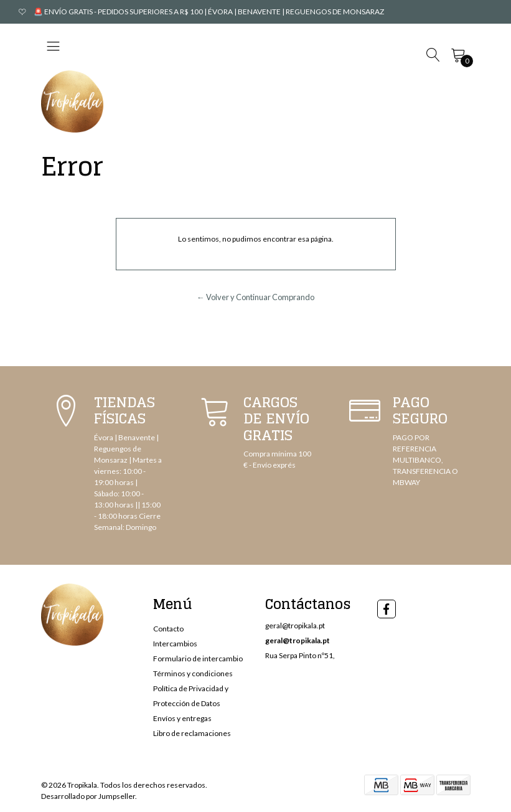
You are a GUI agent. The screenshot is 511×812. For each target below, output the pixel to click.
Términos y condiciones (193, 673)
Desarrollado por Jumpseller (88, 796)
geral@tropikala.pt (295, 626)
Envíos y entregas (182, 718)
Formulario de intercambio (198, 659)
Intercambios (175, 644)
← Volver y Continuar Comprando (256, 297)
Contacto (168, 629)
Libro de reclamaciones (192, 733)
